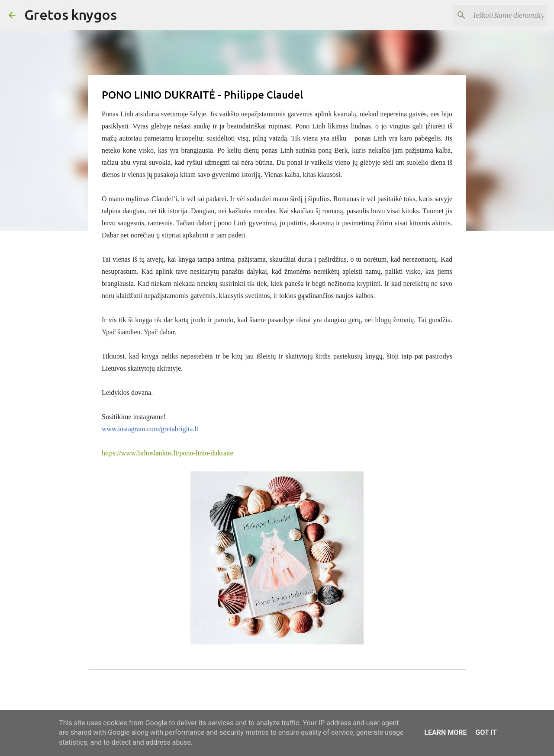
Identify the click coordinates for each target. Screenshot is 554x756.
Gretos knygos (71, 15)
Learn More (445, 732)
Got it (486, 732)
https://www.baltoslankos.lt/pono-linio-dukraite (167, 453)
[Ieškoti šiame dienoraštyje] (502, 15)
